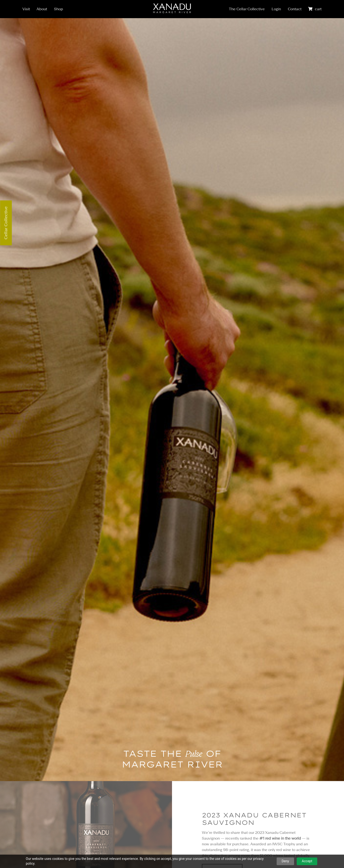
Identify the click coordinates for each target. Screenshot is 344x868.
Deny (285, 861)
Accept (307, 861)
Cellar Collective (6, 223)
